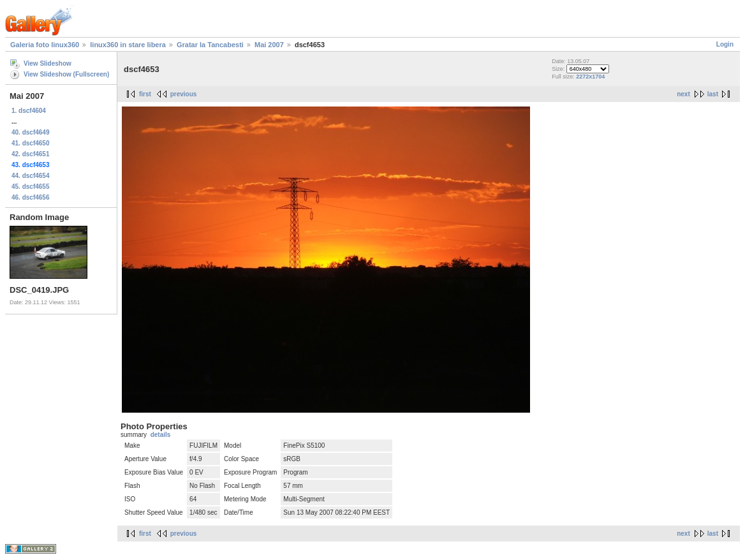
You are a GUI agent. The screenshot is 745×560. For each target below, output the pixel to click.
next (683, 94)
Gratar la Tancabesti (210, 45)
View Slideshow (48, 63)
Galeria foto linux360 (45, 45)
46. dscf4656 (31, 197)
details (161, 435)
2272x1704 (590, 77)
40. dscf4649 (31, 132)
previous (184, 94)
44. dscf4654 (31, 176)
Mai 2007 (269, 45)
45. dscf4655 (31, 187)
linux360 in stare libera (128, 45)
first (145, 94)
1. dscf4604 (29, 111)
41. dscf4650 (31, 143)
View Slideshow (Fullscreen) (66, 74)
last (713, 94)
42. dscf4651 (31, 154)
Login (725, 44)
